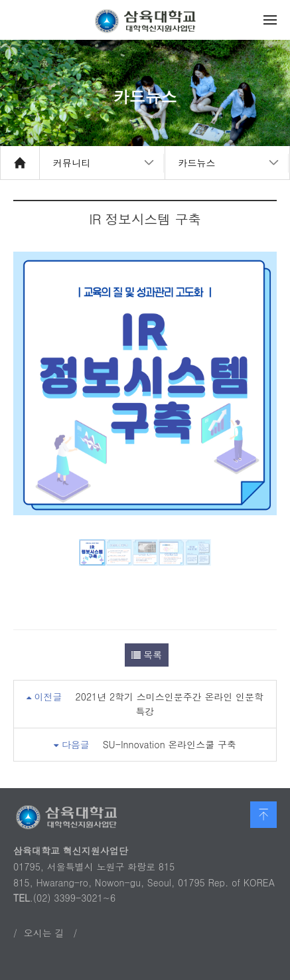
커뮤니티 (72, 163)
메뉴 (270, 20)
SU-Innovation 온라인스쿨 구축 (170, 744)
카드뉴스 (197, 163)
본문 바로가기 (0, 0)
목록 (147, 655)
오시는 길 (44, 933)
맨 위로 (263, 815)
